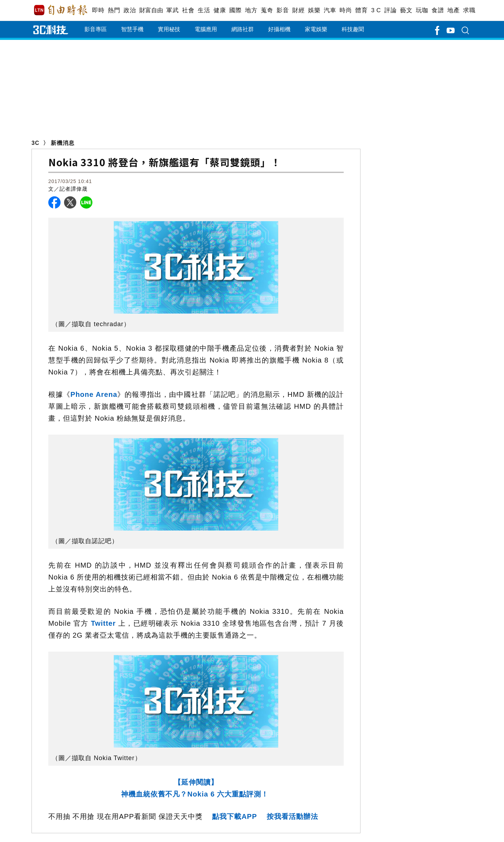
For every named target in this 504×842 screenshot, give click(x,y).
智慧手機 (132, 29)
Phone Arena (94, 394)
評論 (390, 10)
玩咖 (422, 10)
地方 (251, 10)
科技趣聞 (353, 29)
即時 (98, 10)
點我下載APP (234, 816)
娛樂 (314, 10)
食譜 (438, 10)
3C (35, 143)
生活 (204, 10)
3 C (376, 10)
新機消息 (63, 143)
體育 (361, 10)
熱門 (114, 10)
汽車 (330, 10)
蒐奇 (267, 10)
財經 (298, 10)
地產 (453, 10)
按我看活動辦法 (292, 816)
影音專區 (96, 29)
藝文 (406, 10)
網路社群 (243, 29)
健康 (220, 10)
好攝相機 (279, 29)
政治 (130, 10)
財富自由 (151, 10)
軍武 (172, 10)
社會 (188, 10)
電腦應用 (206, 29)
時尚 (346, 10)
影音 (283, 10)
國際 (235, 10)
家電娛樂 (316, 29)
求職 (469, 10)
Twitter (102, 623)
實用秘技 (169, 29)
